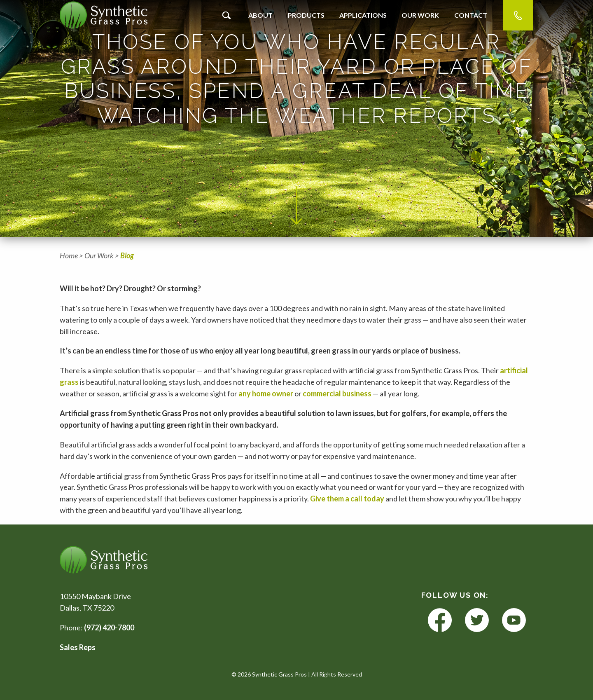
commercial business (337, 393)
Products (306, 15)
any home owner (266, 393)
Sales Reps (78, 647)
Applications (363, 15)
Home (69, 255)
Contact (471, 15)
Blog (127, 255)
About (260, 15)
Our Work (420, 15)
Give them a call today (348, 499)
